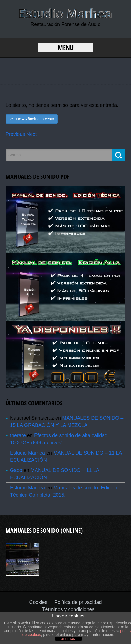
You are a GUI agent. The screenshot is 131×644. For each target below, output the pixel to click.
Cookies (38, 602)
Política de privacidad (78, 602)
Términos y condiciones (68, 609)
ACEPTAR (68, 639)
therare (18, 435)
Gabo (16, 470)
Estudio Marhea (27, 453)
